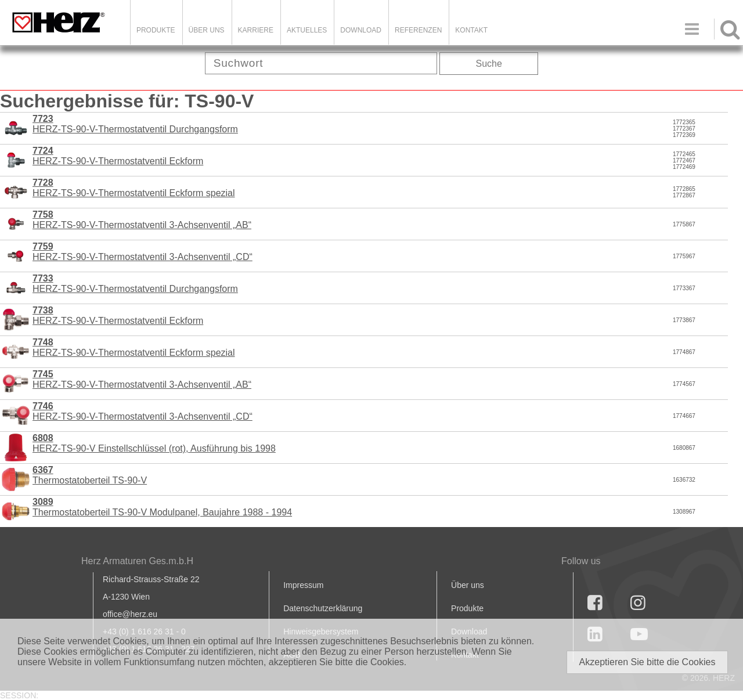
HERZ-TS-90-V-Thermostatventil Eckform (118, 156)
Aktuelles (307, 30)
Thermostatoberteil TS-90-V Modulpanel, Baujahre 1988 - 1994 (162, 507)
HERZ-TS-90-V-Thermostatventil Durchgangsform (135, 124)
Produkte (156, 30)
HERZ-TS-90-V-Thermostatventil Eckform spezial (134, 188)
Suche (489, 64)
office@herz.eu (130, 614)
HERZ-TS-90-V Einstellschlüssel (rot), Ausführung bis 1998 (154, 443)
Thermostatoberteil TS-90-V (90, 475)
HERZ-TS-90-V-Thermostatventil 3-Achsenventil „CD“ (143, 252)
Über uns (468, 585)
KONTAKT (471, 30)
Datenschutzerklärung (323, 608)
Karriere (256, 30)
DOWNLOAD (361, 30)
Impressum (303, 585)
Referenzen (418, 30)
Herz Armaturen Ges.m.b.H (137, 561)
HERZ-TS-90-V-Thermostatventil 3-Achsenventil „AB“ (142, 220)
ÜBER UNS (207, 30)
